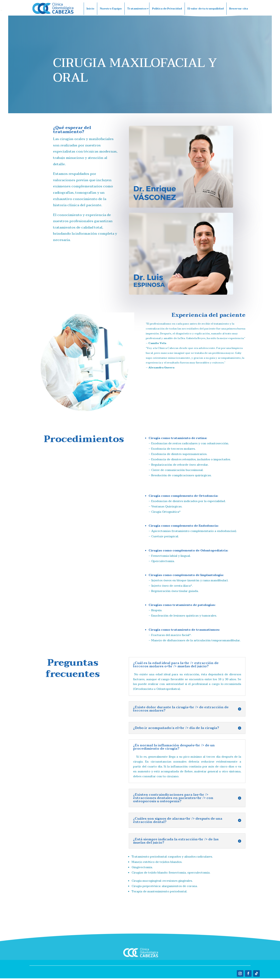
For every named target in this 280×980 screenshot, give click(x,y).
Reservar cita (239, 9)
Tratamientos (137, 9)
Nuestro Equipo (111, 9)
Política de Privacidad (167, 9)
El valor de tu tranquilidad (206, 9)
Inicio (90, 9)
